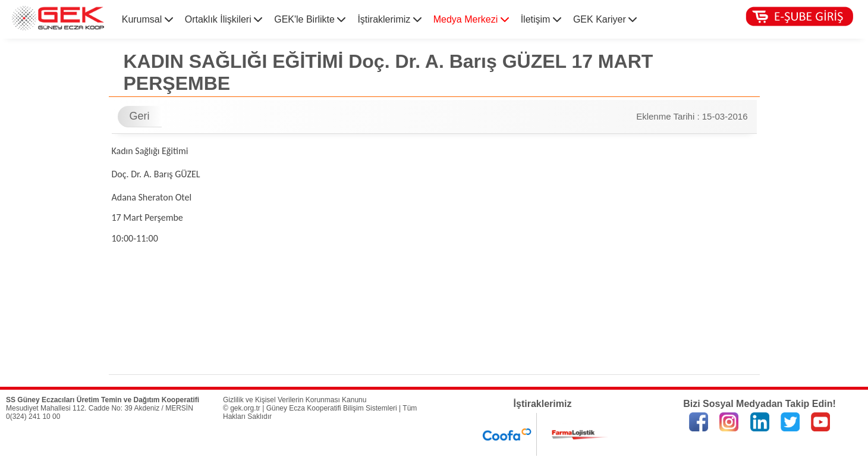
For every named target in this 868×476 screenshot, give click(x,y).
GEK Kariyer (605, 19)
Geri (140, 116)
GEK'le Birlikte (310, 19)
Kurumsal (147, 19)
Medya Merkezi (471, 19)
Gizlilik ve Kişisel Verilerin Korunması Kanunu (295, 400)
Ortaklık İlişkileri (224, 19)
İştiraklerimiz (389, 19)
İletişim (541, 19)
